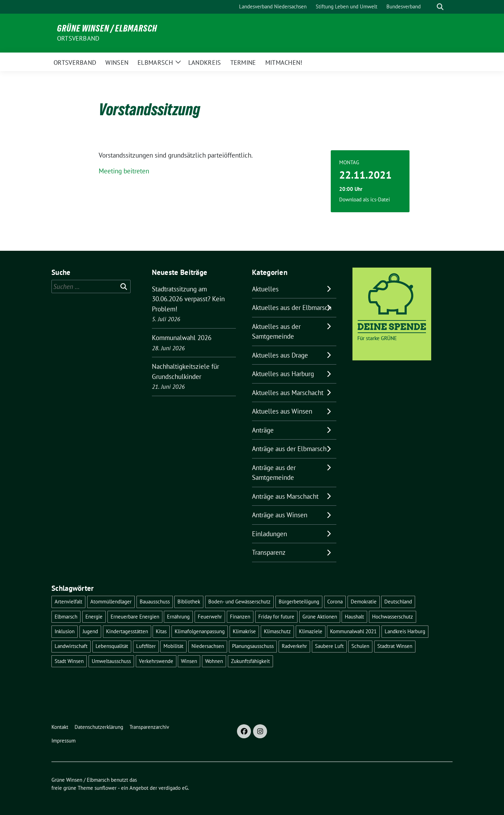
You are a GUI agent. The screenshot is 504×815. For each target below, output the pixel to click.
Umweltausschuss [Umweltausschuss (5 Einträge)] (111, 661)
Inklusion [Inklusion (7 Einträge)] (65, 631)
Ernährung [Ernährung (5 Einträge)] (178, 617)
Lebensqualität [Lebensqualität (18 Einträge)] (112, 646)
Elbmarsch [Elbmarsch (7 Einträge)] (66, 617)
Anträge (263, 430)
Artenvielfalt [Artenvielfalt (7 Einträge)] (68, 602)
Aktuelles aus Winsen (282, 411)
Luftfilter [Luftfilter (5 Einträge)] (146, 646)
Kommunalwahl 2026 (182, 338)
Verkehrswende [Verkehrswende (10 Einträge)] (156, 661)
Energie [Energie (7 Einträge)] (94, 617)
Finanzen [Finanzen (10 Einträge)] (240, 617)
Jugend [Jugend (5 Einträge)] (90, 631)
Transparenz (269, 552)
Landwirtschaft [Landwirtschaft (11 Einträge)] (71, 646)
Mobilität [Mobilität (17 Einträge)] (173, 646)
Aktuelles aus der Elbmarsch (292, 308)
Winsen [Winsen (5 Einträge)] (189, 661)
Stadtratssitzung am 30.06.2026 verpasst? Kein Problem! (188, 299)
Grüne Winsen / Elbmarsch (107, 28)
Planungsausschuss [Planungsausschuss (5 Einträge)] (253, 646)
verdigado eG (173, 788)
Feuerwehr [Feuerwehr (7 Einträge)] (210, 617)
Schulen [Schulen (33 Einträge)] (360, 646)
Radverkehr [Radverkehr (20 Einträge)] (294, 646)
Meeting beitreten (124, 171)
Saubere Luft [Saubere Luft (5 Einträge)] (329, 646)
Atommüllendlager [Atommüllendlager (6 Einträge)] (111, 602)
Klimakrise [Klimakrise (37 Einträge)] (244, 631)
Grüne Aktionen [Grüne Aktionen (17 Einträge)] (320, 617)
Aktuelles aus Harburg (283, 374)
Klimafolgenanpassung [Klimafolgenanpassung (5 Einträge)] (200, 631)
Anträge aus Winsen (280, 515)
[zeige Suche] (440, 7)
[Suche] (430, 7)
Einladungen (269, 534)
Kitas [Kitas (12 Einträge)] (161, 631)
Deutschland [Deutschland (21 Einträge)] (398, 602)
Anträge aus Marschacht (285, 496)
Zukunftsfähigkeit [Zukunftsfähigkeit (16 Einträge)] (250, 661)
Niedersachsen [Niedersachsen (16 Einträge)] (208, 646)
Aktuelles (265, 289)
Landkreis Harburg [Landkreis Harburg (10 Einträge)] (405, 631)
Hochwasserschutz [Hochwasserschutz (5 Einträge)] (393, 617)
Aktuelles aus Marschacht (288, 393)
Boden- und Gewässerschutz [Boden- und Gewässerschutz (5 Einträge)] (239, 602)
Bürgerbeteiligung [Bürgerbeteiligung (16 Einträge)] (299, 602)
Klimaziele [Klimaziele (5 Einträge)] (311, 631)
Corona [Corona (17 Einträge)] (335, 602)
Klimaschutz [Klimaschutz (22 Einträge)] (277, 631)
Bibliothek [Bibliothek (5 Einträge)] (189, 602)
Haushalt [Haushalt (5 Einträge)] (354, 617)
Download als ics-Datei (365, 199)
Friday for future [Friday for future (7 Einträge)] (276, 617)
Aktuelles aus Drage (280, 355)
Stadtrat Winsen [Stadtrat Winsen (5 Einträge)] (395, 646)
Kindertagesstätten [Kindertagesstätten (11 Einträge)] (127, 631)
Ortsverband (78, 38)
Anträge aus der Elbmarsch (289, 449)
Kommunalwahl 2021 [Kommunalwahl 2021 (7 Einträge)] (353, 631)
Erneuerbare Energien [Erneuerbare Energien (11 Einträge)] (135, 617)
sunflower (106, 788)
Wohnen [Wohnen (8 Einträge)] (214, 661)
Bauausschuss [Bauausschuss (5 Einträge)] (155, 602)
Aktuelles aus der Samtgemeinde (276, 331)
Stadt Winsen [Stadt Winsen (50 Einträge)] (69, 661)
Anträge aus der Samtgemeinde (274, 473)
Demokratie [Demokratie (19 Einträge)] (364, 602)
